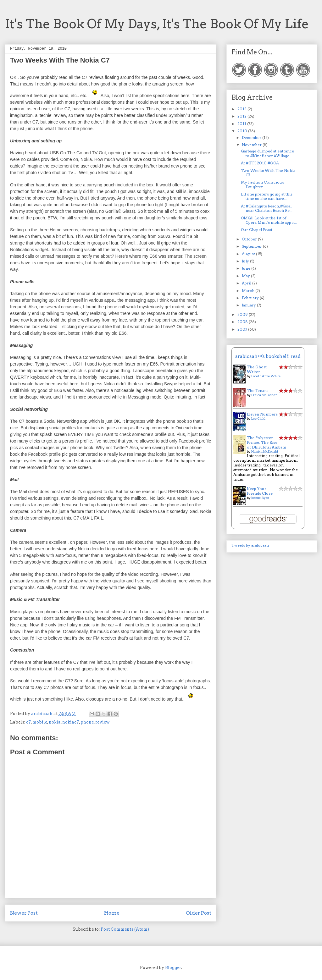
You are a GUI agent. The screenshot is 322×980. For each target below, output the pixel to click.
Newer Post (24, 913)
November (252, 145)
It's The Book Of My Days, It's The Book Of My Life (157, 24)
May (246, 276)
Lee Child (258, 418)
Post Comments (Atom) (125, 929)
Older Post (199, 913)
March (249, 291)
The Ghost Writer (257, 369)
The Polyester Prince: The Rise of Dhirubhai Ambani (266, 442)
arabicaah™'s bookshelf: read (268, 356)
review (103, 722)
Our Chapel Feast (257, 230)
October (250, 239)
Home (112, 913)
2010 (243, 131)
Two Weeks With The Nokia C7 (268, 173)
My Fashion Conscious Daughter (262, 184)
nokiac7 (71, 722)
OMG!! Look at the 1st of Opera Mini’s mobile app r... (269, 220)
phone (87, 722)
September (252, 246)
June (247, 268)
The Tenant (257, 391)
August (249, 254)
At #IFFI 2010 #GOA (260, 163)
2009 (243, 314)
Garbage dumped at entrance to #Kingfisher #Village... (267, 153)
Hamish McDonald (265, 451)
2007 (243, 329)
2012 (242, 116)
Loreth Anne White (266, 376)
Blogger (173, 968)
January (249, 305)
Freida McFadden (264, 395)
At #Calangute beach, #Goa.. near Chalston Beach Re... (267, 208)
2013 (242, 109)
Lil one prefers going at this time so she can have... (267, 196)
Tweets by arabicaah (250, 545)
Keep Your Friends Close (260, 491)
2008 (243, 322)
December (252, 138)
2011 (242, 124)
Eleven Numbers (262, 414)
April (247, 283)
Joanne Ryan (260, 498)
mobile (40, 722)
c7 (28, 722)
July (246, 261)
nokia (55, 722)
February (251, 298)
